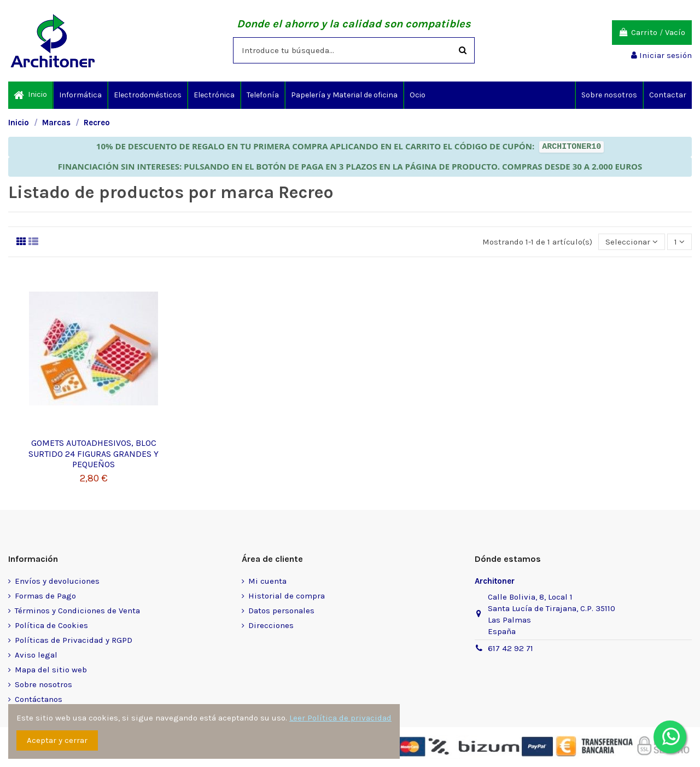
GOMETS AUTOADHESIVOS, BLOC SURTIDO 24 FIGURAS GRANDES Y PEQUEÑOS (94, 453)
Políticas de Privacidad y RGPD (74, 640)
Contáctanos (39, 699)
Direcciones (271, 625)
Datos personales (281, 611)
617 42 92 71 (511, 648)
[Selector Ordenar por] (632, 242)
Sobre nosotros (43, 684)
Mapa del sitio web (51, 670)
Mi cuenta (267, 581)
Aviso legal (36, 655)
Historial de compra (287, 596)
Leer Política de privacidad (340, 718)
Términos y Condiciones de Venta (77, 611)
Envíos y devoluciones (57, 581)
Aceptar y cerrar (57, 740)
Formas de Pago (45, 596)
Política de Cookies (51, 625)
